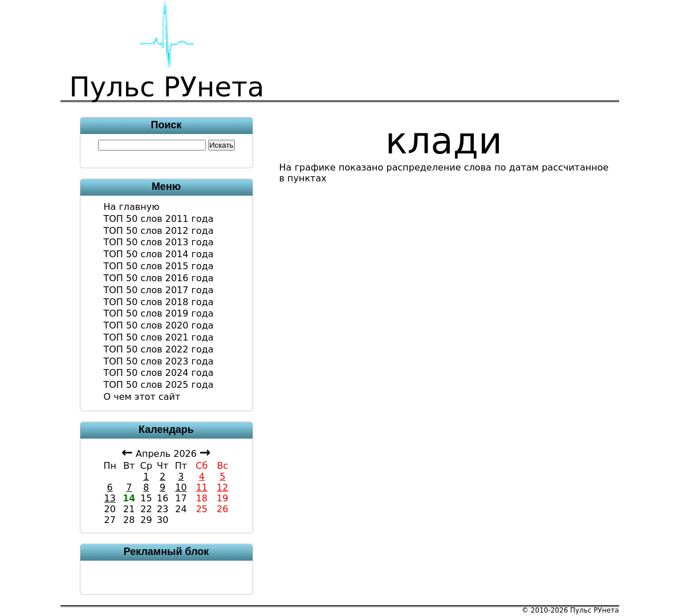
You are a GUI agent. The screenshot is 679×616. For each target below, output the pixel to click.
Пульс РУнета (594, 610)
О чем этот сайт (142, 397)
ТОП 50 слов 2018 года (159, 302)
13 (110, 498)
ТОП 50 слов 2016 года (159, 278)
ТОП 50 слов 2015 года (159, 266)
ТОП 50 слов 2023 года (159, 361)
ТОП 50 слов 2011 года (159, 219)
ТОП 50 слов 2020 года (159, 325)
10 (181, 487)
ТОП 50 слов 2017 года (159, 290)
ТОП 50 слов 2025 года (159, 385)
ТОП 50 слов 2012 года (159, 231)
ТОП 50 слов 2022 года (159, 349)
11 (202, 487)
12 (222, 487)
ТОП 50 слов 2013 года (159, 242)
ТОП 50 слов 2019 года (159, 313)
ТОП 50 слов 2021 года (159, 337)
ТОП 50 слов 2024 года (159, 373)
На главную (132, 207)
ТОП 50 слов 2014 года (159, 254)
